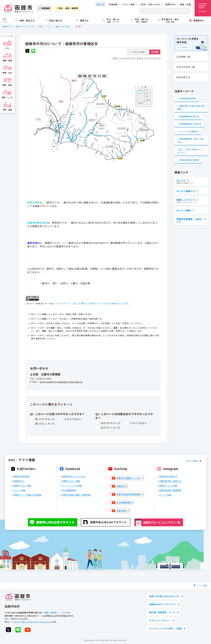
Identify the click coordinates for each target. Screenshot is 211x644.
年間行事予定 (183, 77)
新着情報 (113, 4)
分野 (40, 27)
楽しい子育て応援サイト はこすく (190, 151)
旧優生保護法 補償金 (189, 160)
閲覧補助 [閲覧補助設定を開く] (44, 8)
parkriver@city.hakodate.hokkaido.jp (61, 382)
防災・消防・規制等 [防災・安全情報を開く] (67, 8)
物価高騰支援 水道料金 (190, 124)
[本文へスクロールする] (100, 4)
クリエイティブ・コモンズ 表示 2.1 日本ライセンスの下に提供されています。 (93, 303)
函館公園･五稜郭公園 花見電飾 (191, 107)
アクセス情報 (128, 4)
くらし (49, 27)
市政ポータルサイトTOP (25, 27)
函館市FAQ (170, 4)
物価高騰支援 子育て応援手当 (190, 140)
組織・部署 (185, 4)
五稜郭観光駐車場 (188, 98)
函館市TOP (7, 27)
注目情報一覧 (183, 57)
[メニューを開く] (203, 8)
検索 (156, 52)
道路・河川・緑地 (63, 27)
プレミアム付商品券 (189, 131)
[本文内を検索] (144, 52)
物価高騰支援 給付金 (189, 116)
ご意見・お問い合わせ (150, 4)
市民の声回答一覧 (186, 67)
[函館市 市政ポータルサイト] (18, 8)
